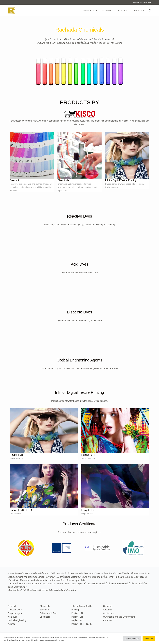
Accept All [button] (149, 639)
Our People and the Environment (119, 617)
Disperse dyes (15, 613)
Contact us (124, 10)
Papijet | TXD (78, 620)
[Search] (150, 10)
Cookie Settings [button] (132, 639)
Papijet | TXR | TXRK (82, 624)
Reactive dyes (15, 610)
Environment (108, 10)
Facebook (108, 620)
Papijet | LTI (77, 613)
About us (139, 10)
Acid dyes (13, 617)
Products (91, 11)
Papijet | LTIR (78, 617)
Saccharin (45, 610)
